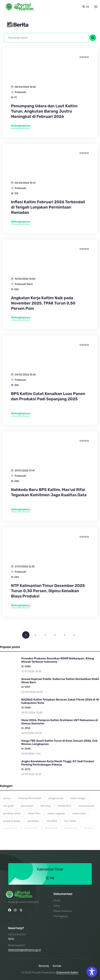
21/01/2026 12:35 (25, 567)
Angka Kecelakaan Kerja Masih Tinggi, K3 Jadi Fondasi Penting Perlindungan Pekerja (58, 763)
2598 (28, 749)
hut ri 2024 (70, 821)
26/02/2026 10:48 (32, 713)
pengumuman (56, 798)
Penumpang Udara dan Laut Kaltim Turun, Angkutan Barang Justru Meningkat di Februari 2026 (44, 111)
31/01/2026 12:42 (31, 774)
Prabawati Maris (24, 284)
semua (7, 798)
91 (15, 97)
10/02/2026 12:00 (25, 279)
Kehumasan (27, 806)
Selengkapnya (21, 126)
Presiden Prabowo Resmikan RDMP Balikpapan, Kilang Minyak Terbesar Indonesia (58, 660)
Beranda (44, 966)
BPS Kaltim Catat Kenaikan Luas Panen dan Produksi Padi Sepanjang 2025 (48, 396)
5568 (28, 708)
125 (16, 193)
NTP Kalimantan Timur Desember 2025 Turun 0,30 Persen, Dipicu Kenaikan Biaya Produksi (48, 591)
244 (16, 577)
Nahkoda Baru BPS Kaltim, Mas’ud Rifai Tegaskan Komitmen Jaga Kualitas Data (49, 492)
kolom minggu (78, 798)
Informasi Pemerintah (30, 798)
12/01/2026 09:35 (32, 733)
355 (16, 385)
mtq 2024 (52, 821)
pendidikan (33, 821)
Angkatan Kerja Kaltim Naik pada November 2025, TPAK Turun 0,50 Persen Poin (43, 303)
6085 (28, 666)
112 (86, 7)
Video (57, 906)
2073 (27, 769)
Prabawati (20, 92)
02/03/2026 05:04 (32, 692)
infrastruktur (65, 806)
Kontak (57, 966)
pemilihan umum (12, 814)
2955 (28, 728)
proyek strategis (12, 821)
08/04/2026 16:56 (25, 87)
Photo (57, 901)
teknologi (46, 806)
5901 (27, 687)
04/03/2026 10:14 (25, 183)
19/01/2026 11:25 (31, 754)
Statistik (84, 57)
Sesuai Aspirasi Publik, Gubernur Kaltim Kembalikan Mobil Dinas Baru (60, 681)
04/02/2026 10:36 (25, 375)
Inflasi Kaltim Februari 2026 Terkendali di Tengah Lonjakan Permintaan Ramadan (48, 207)
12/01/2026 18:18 (31, 671)
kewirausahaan (87, 806)
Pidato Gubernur (63, 911)
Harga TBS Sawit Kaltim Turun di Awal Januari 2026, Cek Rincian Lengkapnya (59, 742)
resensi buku (79, 814)
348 (17, 481)
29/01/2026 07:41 (25, 471)
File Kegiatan (61, 916)
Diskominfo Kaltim (67, 973)
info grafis (8, 806)
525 (16, 289)
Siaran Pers (34, 814)
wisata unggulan (56, 814)
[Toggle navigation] (96, 7)
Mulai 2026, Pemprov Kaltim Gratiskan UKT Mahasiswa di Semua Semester (60, 722)
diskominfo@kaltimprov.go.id (25, 950)
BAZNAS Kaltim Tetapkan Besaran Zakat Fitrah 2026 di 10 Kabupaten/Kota (60, 701)
